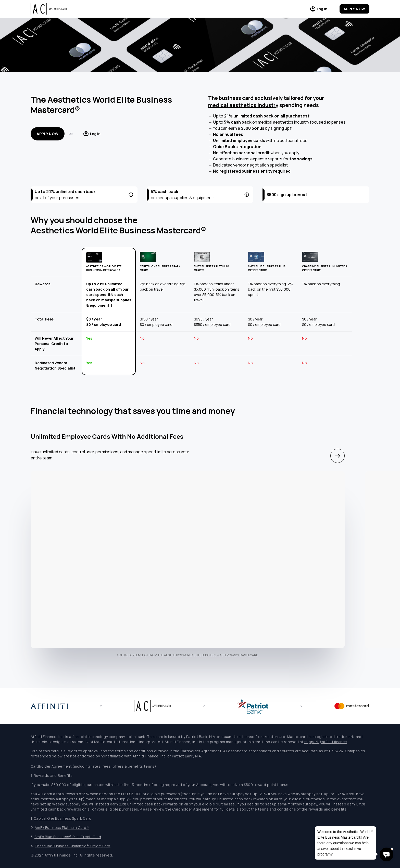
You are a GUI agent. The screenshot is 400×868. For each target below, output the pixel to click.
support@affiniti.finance (326, 742)
